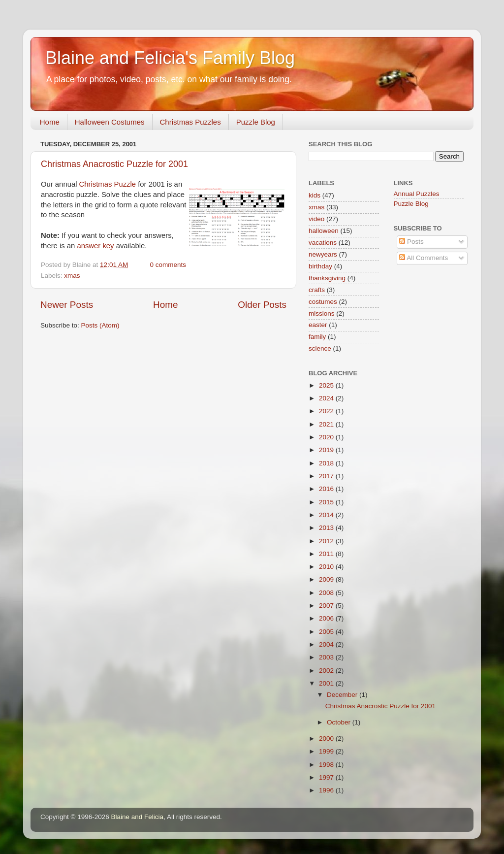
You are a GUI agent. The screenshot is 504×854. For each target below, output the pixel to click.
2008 (327, 593)
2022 (327, 411)
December (343, 695)
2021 (327, 424)
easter (318, 325)
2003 (327, 657)
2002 (327, 671)
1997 (327, 777)
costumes (323, 302)
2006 (327, 618)
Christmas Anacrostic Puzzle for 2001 (114, 164)
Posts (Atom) (100, 325)
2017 (327, 476)
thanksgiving (327, 278)
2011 (327, 554)
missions (322, 313)
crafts (317, 290)
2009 (327, 579)
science (320, 348)
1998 (327, 765)
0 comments (168, 265)
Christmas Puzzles (190, 122)
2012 (327, 541)
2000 (327, 739)
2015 (327, 502)
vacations (323, 243)
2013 (327, 528)
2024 (327, 398)
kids (315, 195)
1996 (327, 790)
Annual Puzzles (417, 194)
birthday (320, 266)
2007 (327, 606)
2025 (327, 385)
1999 (327, 751)
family (317, 337)
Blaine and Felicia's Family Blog (170, 58)
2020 (327, 437)
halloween (324, 231)
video (316, 219)
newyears (323, 254)
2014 (327, 515)
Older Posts (262, 305)
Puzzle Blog (256, 122)
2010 (327, 567)
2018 (327, 463)
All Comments (424, 258)
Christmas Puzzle (108, 184)
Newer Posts (67, 305)
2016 (327, 489)
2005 (327, 632)
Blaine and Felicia (138, 817)
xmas (72, 276)
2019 (327, 450)
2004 (327, 644)
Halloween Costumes (110, 122)
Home (50, 122)
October (340, 722)
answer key (95, 246)
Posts (411, 242)
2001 (327, 683)
